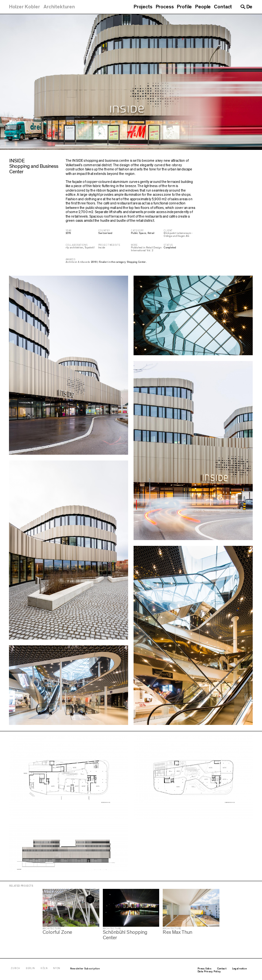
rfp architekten (74, 248)
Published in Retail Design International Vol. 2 (146, 249)
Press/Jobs (205, 968)
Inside (102, 248)
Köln (44, 968)
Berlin (30, 968)
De (250, 7)
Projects (143, 7)
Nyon (57, 968)
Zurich (16, 968)
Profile (184, 7)
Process (165, 7)
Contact (223, 7)
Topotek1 (90, 248)
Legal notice (239, 968)
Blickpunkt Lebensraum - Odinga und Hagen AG (178, 235)
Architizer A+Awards (78, 262)
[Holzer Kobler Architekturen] (42, 7)
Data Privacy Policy (209, 971)
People (203, 7)
